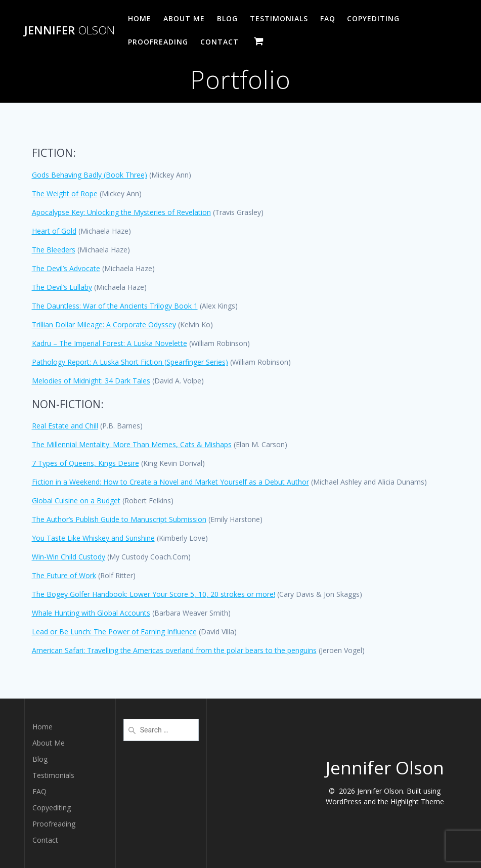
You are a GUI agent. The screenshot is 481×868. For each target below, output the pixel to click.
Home (140, 18)
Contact (220, 42)
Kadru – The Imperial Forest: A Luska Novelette (110, 343)
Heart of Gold (54, 231)
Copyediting (373, 18)
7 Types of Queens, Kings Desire (85, 463)
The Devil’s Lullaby (62, 287)
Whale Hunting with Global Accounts (91, 613)
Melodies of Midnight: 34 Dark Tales (91, 381)
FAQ (328, 18)
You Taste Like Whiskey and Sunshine (93, 538)
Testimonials (279, 18)
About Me (184, 18)
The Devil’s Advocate (66, 268)
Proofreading (158, 42)
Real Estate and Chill (65, 426)
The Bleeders (54, 250)
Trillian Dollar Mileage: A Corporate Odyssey (104, 324)
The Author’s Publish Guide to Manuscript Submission (119, 519)
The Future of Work (64, 575)
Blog (227, 18)
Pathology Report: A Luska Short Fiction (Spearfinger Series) (130, 362)
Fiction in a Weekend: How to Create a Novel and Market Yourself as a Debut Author (170, 482)
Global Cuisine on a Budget (76, 501)
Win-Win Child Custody (69, 557)
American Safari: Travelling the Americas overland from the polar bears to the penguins (174, 650)
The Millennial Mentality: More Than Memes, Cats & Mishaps (132, 444)
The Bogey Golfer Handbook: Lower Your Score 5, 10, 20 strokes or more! (154, 594)
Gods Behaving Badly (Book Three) (90, 175)
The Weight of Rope (65, 193)
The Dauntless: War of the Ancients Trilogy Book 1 (115, 306)
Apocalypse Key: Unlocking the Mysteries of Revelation (121, 212)
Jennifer (70, 30)
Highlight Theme (417, 801)
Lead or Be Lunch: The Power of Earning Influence (114, 632)
